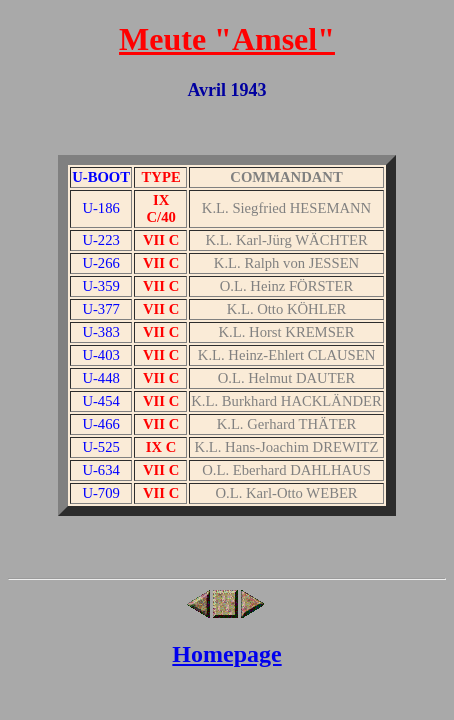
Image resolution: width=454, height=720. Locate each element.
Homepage (226, 654)
